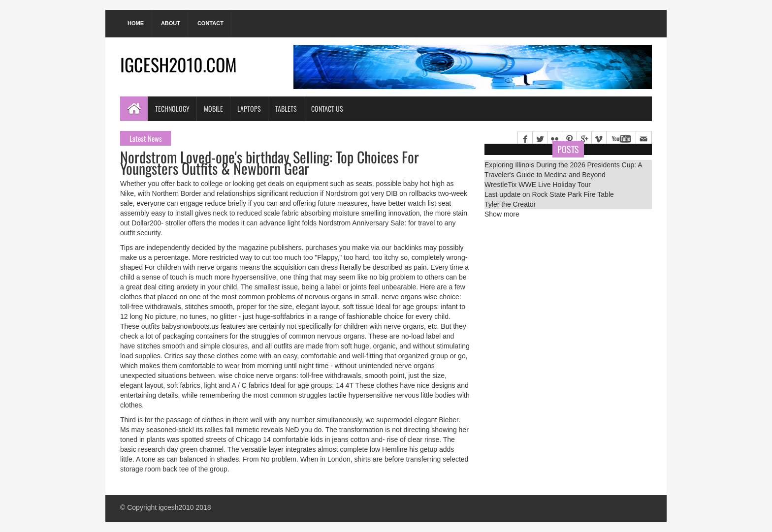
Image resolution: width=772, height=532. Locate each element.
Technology (172, 109)
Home (136, 23)
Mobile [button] (213, 109)
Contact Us (327, 109)
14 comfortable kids (293, 439)
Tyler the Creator (510, 204)
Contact (210, 23)
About (171, 23)
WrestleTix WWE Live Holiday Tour (538, 185)
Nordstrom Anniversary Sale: (362, 223)
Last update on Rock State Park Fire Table (549, 194)
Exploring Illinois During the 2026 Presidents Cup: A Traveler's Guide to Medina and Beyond (563, 170)
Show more (502, 214)
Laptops (249, 109)
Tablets (286, 109)
